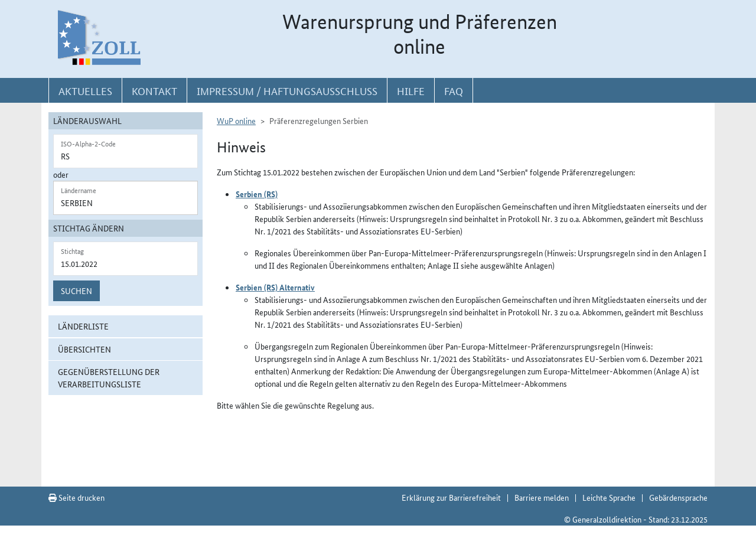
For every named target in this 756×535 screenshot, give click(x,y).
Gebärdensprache (678, 497)
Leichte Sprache (609, 497)
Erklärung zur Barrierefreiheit (451, 497)
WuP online (236, 120)
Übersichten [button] (84, 349)
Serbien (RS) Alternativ (275, 287)
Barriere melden (542, 497)
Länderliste (83, 326)
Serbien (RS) (257, 194)
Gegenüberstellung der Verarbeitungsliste (109, 378)
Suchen (76, 291)
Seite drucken (76, 497)
